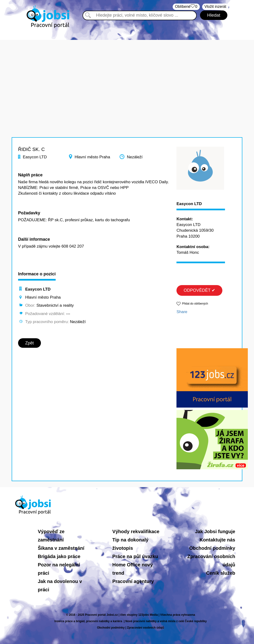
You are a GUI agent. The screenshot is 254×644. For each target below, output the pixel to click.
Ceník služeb (221, 573)
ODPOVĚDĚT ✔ (199, 290)
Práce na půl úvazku (135, 556)
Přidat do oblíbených (195, 304)
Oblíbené (186, 7)
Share (182, 312)
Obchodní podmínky (212, 548)
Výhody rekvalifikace (136, 531)
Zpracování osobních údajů (146, 628)
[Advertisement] (127, 73)
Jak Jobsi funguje (215, 531)
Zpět (29, 343)
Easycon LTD (189, 204)
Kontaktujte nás (217, 540)
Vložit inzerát (215, 7)
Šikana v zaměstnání (61, 548)
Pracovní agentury (133, 581)
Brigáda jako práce (59, 556)
